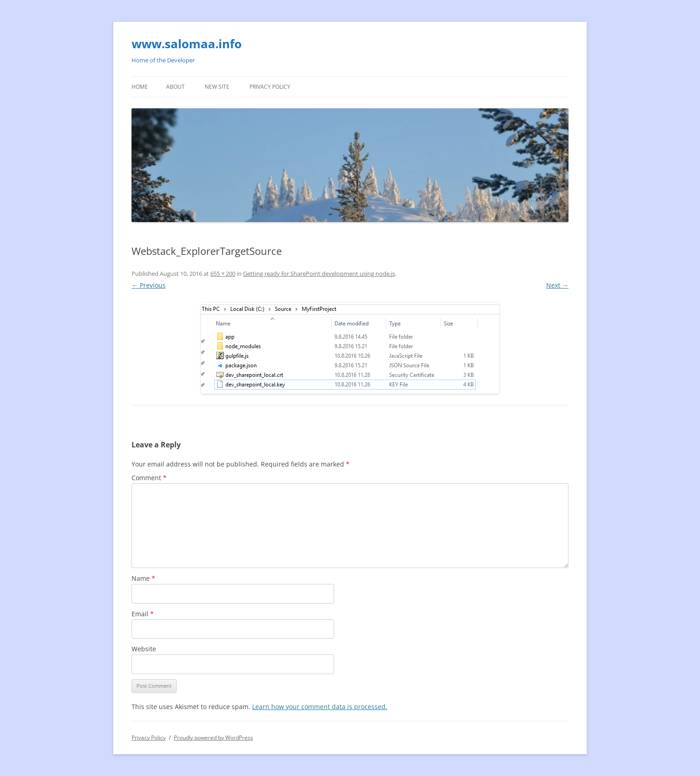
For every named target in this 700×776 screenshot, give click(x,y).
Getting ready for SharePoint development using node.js (319, 274)
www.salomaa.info (187, 44)
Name (143, 578)
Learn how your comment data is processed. (320, 707)
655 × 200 (223, 274)
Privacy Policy (270, 87)
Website (144, 649)
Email (143, 614)
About (175, 87)
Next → (557, 285)
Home (140, 87)
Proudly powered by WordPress (213, 738)
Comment (149, 478)
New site (217, 87)
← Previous (149, 285)
